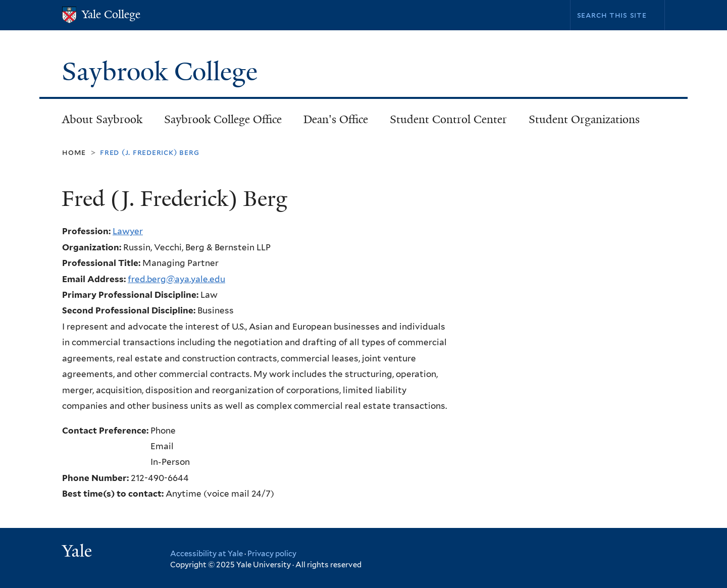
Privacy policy (272, 554)
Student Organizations (584, 119)
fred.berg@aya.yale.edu (176, 279)
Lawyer (128, 231)
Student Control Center (448, 119)
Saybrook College (163, 72)
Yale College (111, 14)
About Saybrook (102, 119)
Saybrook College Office (223, 119)
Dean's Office (336, 119)
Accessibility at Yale (206, 554)
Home (74, 152)
